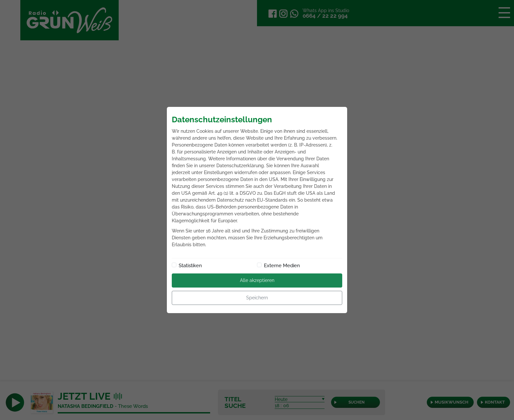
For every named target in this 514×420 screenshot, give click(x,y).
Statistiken (190, 266)
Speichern (257, 298)
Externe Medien (282, 266)
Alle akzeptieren (257, 280)
